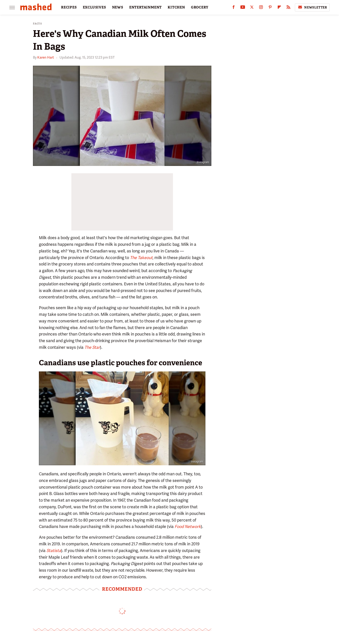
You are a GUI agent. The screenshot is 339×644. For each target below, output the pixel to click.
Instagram (203, 162)
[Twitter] (252, 8)
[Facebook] (234, 8)
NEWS (118, 7)
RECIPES (69, 7)
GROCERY (200, 7)
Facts (38, 24)
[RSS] (288, 8)
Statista (54, 551)
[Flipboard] (279, 8)
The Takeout (141, 258)
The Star (92, 347)
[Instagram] (261, 8)
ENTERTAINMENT (145, 7)
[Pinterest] (270, 8)
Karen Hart (46, 57)
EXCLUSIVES (94, 7)
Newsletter (312, 7)
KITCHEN (176, 7)
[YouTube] (243, 8)
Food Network (188, 526)
